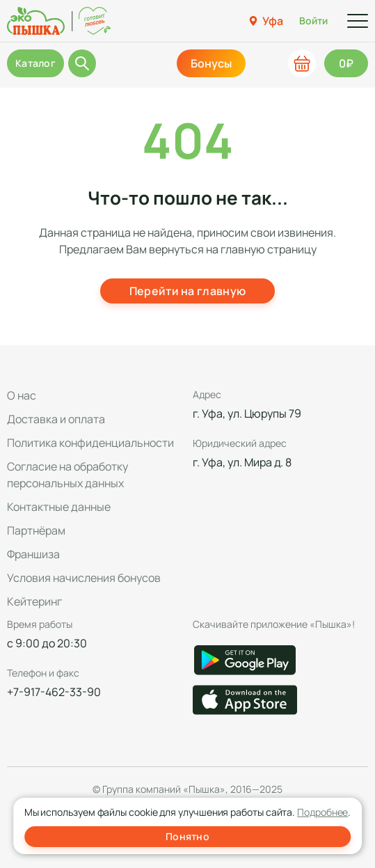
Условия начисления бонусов (84, 578)
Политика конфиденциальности (90, 443)
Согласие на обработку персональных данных (67, 475)
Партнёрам (36, 530)
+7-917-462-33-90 (54, 692)
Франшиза (33, 554)
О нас (22, 395)
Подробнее (322, 812)
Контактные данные (59, 507)
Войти (313, 21)
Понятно (187, 836)
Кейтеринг (34, 601)
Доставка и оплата (56, 419)
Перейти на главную (188, 291)
